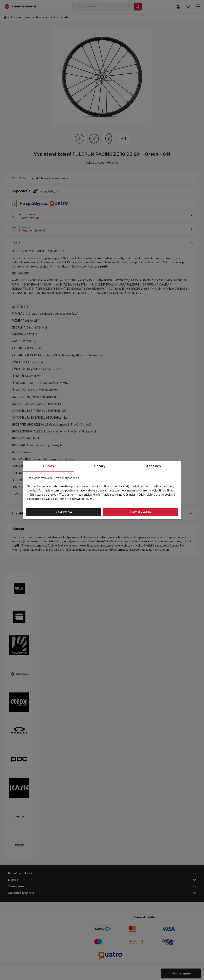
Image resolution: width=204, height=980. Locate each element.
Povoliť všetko (141, 512)
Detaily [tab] (100, 466)
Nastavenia (64, 512)
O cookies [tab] (153, 466)
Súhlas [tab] (49, 466)
